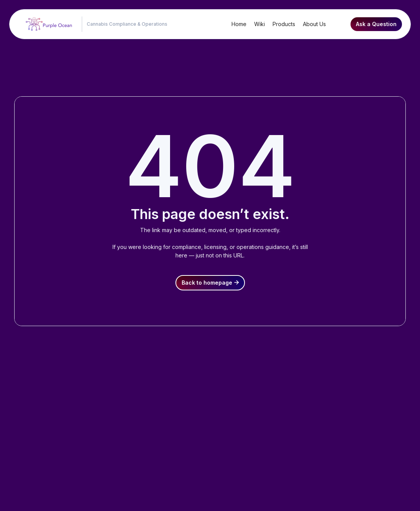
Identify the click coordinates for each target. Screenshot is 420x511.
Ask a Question (376, 24)
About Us (314, 24)
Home (239, 24)
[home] (47, 24)
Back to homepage (210, 283)
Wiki (260, 24)
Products (284, 24)
